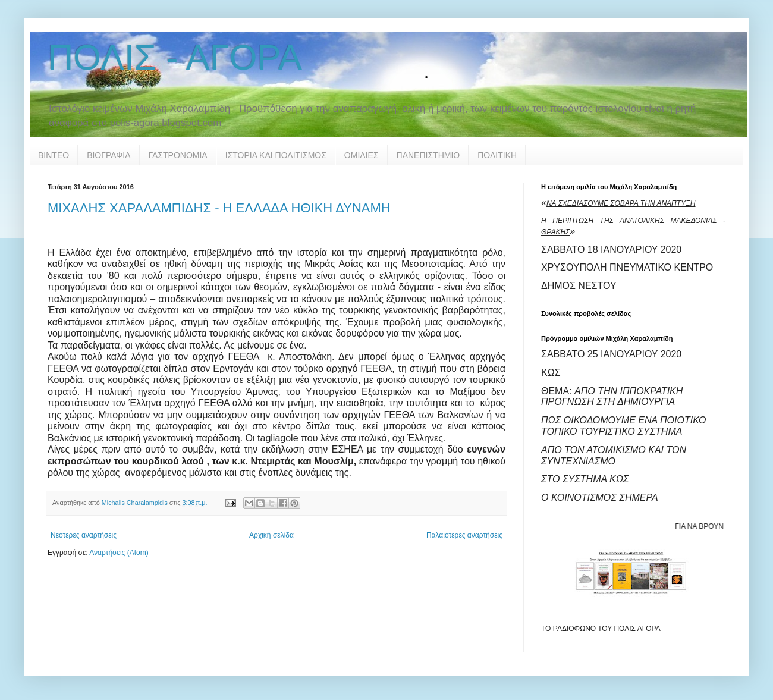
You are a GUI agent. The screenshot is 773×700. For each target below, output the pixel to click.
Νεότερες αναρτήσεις (84, 535)
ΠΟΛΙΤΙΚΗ (497, 155)
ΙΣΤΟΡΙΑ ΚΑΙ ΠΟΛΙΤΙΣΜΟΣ (276, 155)
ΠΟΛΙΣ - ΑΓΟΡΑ (175, 57)
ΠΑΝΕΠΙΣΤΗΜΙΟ (428, 155)
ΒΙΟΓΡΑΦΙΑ (109, 155)
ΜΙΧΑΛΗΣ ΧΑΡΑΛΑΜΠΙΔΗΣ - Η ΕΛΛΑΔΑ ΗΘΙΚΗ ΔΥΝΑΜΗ (219, 208)
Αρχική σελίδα (271, 535)
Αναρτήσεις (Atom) (119, 553)
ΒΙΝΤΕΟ (54, 155)
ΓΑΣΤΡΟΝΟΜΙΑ (178, 155)
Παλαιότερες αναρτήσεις (464, 535)
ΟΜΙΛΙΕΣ (362, 155)
